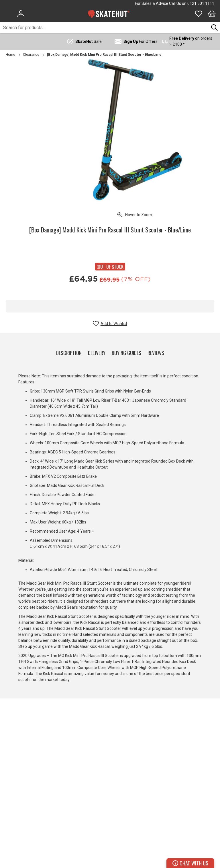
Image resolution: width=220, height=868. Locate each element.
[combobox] (104, 27)
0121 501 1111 (201, 3)
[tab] (69, 352)
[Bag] (212, 14)
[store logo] (109, 14)
